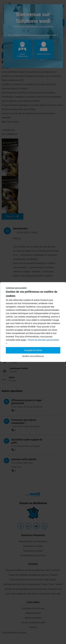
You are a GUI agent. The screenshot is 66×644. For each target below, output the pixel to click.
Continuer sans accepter (16, 288)
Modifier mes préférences (33, 356)
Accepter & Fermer (33, 350)
